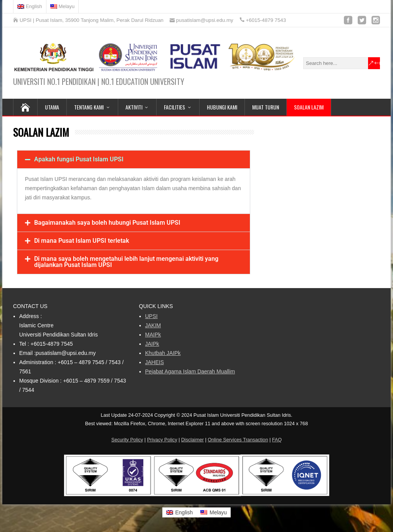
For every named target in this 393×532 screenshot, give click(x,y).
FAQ (277, 440)
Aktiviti (134, 107)
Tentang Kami (89, 107)
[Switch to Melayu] (214, 512)
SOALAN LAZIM (309, 107)
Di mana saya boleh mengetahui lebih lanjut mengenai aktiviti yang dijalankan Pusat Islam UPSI (126, 262)
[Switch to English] (30, 7)
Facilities (174, 107)
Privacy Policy (162, 440)
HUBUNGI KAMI (222, 107)
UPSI (151, 316)
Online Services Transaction (238, 440)
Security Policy (127, 440)
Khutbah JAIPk (163, 353)
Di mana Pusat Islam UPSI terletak (82, 241)
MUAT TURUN (266, 107)
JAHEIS (154, 362)
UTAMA (52, 107)
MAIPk (153, 335)
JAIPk (152, 344)
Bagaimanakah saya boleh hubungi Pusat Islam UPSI (107, 223)
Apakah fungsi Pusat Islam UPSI (79, 159)
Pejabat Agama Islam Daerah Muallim (190, 371)
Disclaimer (192, 440)
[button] (134, 159)
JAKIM (153, 325)
